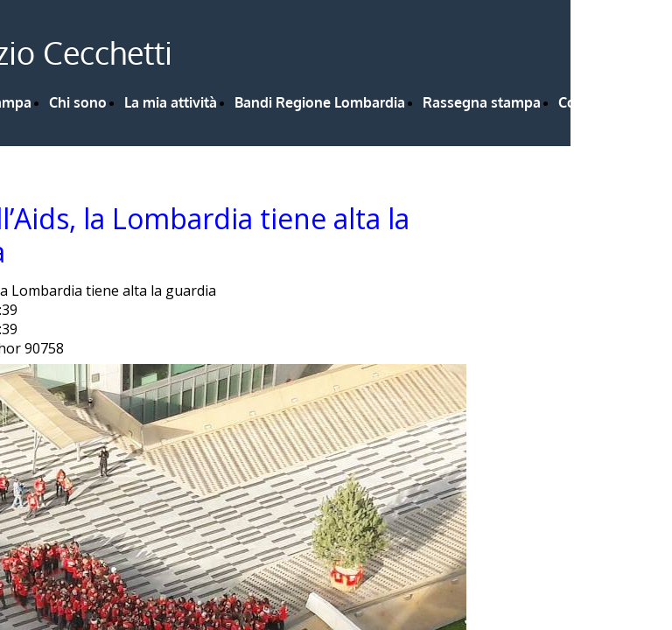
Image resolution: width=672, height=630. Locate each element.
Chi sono (78, 102)
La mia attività (171, 102)
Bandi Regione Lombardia (320, 102)
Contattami (595, 102)
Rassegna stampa (482, 102)
